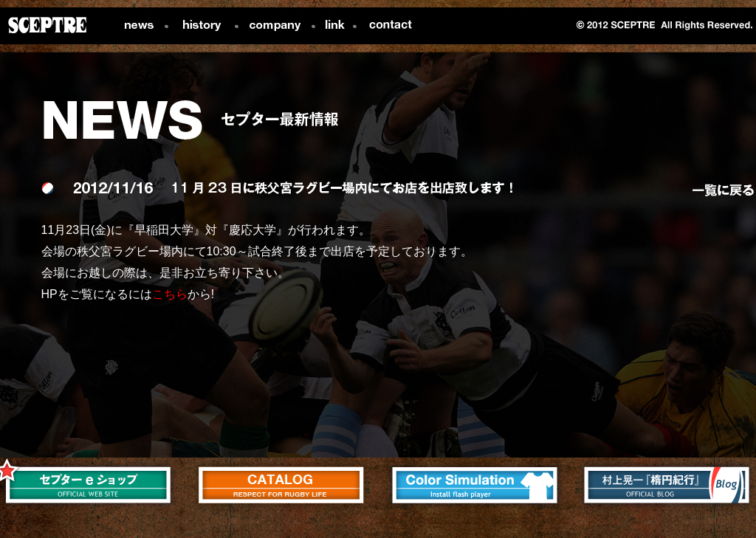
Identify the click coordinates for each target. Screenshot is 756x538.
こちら (170, 294)
